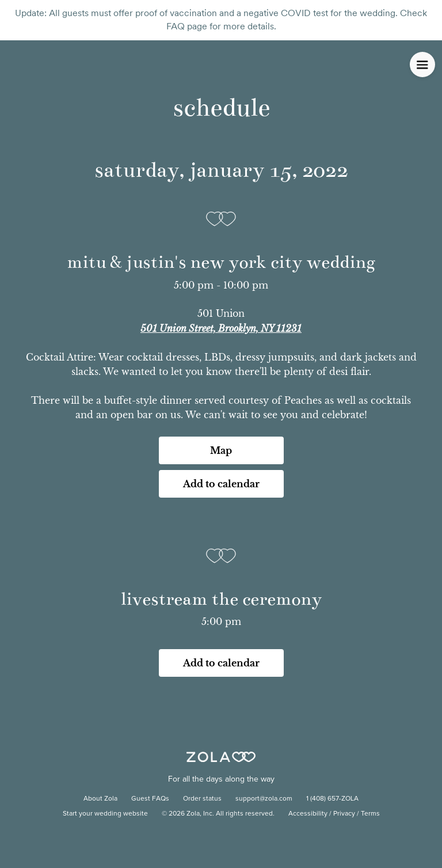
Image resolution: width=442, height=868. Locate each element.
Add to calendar (221, 484)
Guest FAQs (150, 799)
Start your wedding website (105, 814)
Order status (202, 799)
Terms (370, 814)
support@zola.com (264, 799)
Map (221, 450)
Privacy (344, 814)
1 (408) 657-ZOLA (332, 799)
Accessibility (308, 814)
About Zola (100, 799)
